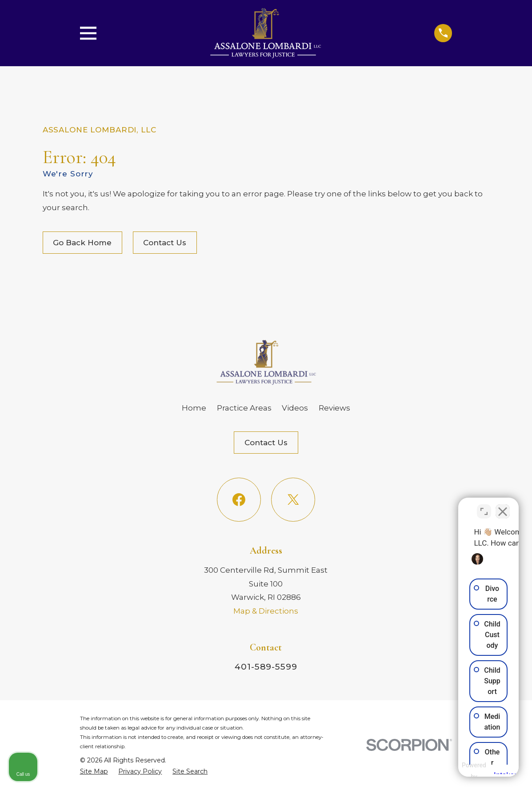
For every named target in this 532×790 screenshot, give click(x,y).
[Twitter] (293, 500)
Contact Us (165, 243)
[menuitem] (94, 772)
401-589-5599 (266, 666)
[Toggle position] (484, 506)
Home (194, 408)
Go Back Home (82, 243)
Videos (295, 408)
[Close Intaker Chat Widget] (503, 506)
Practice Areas (244, 408)
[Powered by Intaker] (456, 771)
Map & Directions (266, 611)
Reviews (334, 408)
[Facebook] (239, 500)
